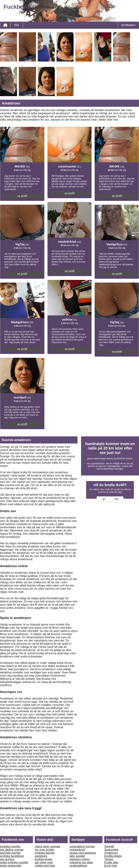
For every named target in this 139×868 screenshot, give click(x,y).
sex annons (7, 859)
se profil (22, 196)
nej (116, 499)
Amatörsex (111, 853)
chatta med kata (45, 866)
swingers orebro (80, 859)
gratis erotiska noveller (14, 862)
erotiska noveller (10, 846)
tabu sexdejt (77, 856)
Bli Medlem (128, 25)
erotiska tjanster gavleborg (45, 854)
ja (104, 499)
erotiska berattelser (12, 856)
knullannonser (44, 859)
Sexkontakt (111, 850)
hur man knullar (45, 850)
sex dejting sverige (12, 850)
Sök (17, 25)
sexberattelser (78, 866)
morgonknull (77, 850)
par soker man (44, 862)
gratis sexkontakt (11, 866)
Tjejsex (109, 859)
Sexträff (109, 846)
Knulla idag (111, 862)
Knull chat (110, 866)
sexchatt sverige (10, 853)
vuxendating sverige (82, 846)
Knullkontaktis (113, 856)
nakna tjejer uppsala (47, 846)
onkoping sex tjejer (81, 862)
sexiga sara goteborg (83, 853)
